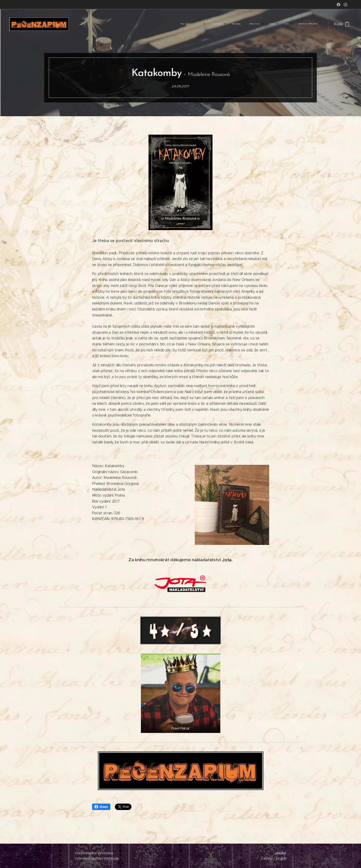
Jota (227, 560)
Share (101, 807)
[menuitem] (253, 24)
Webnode (111, 858)
